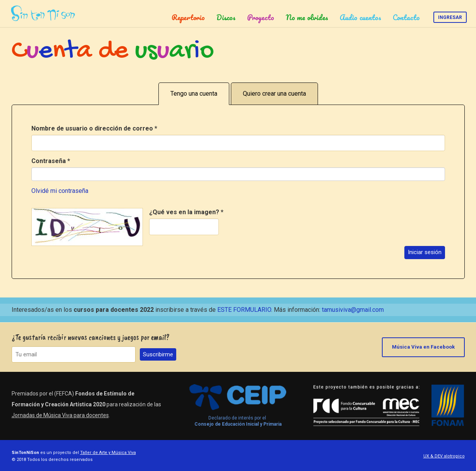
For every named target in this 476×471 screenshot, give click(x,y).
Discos (226, 17)
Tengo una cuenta (194, 94)
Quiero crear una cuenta (274, 94)
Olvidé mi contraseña (60, 191)
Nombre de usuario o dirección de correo (94, 128)
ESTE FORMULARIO (244, 310)
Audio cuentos (360, 17)
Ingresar (450, 17)
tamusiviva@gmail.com (353, 310)
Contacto (406, 17)
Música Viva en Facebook (423, 347)
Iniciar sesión (425, 252)
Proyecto (261, 17)
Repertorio (188, 17)
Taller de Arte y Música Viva (108, 453)
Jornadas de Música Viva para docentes (60, 415)
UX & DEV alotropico (444, 456)
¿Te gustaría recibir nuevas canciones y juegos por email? (91, 337)
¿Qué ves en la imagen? (186, 212)
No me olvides (307, 17)
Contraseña (51, 161)
